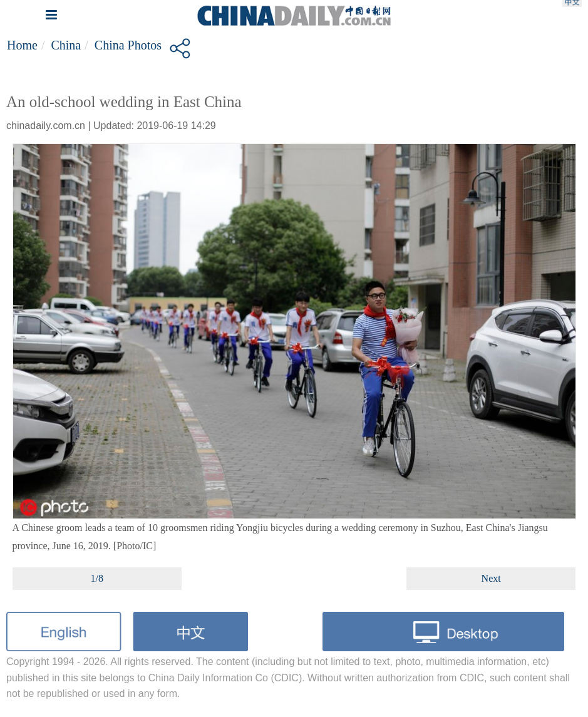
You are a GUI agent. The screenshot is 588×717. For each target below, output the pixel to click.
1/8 (97, 578)
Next (491, 578)
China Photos (128, 45)
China (66, 45)
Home (22, 45)
